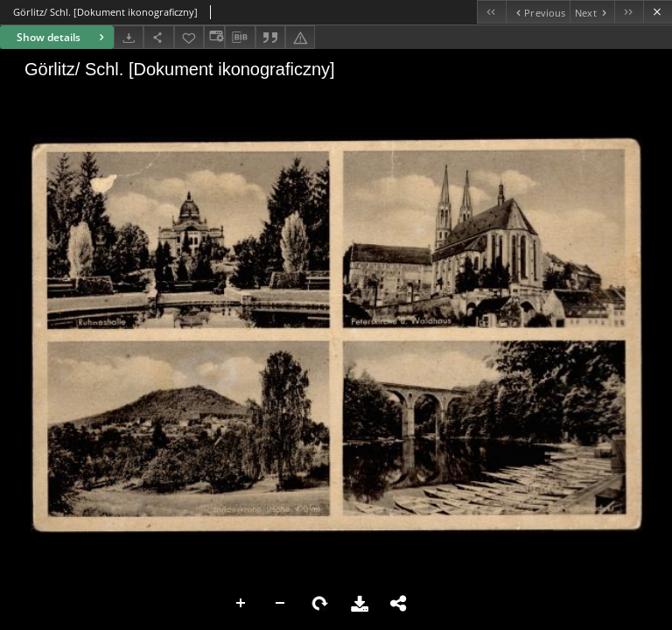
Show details (63, 37)
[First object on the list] (491, 12)
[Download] (129, 37)
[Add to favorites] (189, 37)
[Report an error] (300, 37)
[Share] (158, 37)
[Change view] (214, 37)
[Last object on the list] (629, 12)
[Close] (658, 12)
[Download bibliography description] (240, 38)
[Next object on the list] (592, 12)
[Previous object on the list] (538, 12)
